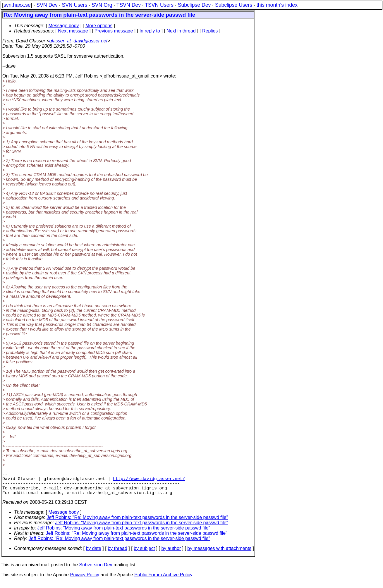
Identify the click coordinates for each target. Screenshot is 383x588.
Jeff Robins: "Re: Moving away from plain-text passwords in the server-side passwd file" (137, 523)
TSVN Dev (129, 5)
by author (171, 554)
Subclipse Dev (194, 5)
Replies (210, 31)
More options (99, 26)
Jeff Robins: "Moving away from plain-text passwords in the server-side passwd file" (142, 528)
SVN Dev (47, 5)
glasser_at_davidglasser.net (78, 41)
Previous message (114, 31)
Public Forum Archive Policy (163, 581)
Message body (63, 26)
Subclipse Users (234, 5)
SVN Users (74, 5)
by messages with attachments (219, 554)
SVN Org (102, 5)
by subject (144, 554)
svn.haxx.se (17, 5)
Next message (73, 31)
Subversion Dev (96, 571)
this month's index (277, 5)
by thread (117, 554)
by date (93, 554)
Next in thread (181, 31)
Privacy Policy (85, 581)
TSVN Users (159, 5)
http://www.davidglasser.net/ (149, 481)
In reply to (150, 31)
